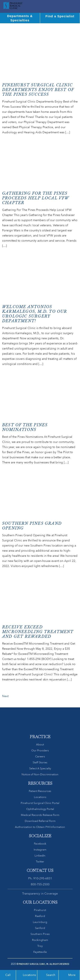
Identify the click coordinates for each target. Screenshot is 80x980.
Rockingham (40, 940)
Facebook (40, 844)
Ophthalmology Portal (40, 809)
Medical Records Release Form (40, 815)
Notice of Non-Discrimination (40, 774)
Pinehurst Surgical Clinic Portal (40, 803)
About (40, 744)
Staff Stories (40, 762)
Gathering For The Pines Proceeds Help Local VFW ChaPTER (36, 198)
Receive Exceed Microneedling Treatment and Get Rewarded (38, 632)
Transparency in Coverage (40, 893)
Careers (40, 756)
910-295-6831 (43, 878)
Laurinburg (40, 922)
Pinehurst (40, 910)
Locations (40, 797)
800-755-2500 (40, 884)
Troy (40, 946)
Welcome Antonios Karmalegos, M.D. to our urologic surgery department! (35, 314)
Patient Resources (40, 791)
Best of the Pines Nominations (25, 427)
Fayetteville (40, 952)
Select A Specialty (40, 768)
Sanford (40, 928)
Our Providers (40, 750)
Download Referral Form (40, 821)
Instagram (40, 850)
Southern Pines (40, 934)
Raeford (40, 916)
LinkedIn (40, 856)
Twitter (40, 862)
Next (5, 696)
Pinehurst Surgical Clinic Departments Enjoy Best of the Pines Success (38, 90)
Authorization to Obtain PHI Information (40, 827)
